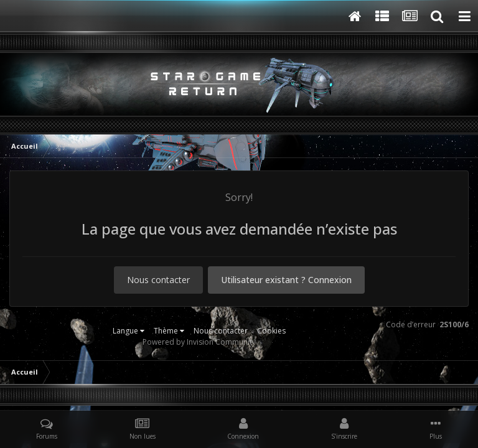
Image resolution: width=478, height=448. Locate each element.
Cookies (271, 331)
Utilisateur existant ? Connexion (286, 280)
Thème (169, 331)
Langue (129, 331)
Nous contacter (158, 280)
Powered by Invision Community (199, 342)
